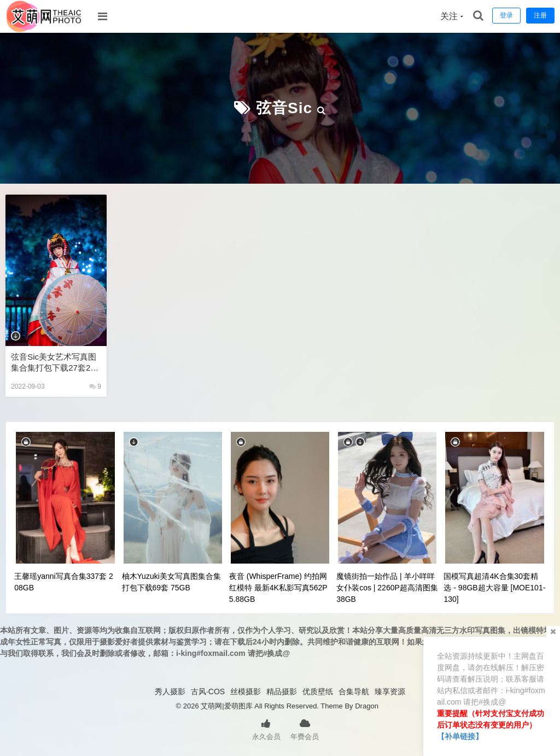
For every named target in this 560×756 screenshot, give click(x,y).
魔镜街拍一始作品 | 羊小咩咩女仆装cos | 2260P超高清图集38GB (387, 588)
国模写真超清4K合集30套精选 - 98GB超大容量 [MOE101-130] (494, 588)
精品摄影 (282, 691)
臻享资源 (390, 691)
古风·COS (208, 691)
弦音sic (284, 108)
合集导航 (354, 691)
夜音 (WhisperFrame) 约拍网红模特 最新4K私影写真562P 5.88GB (278, 588)
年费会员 (305, 729)
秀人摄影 (170, 691)
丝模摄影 (246, 691)
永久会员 (266, 729)
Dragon (367, 706)
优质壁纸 (318, 691)
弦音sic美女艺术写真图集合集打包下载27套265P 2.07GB (55, 363)
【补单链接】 (460, 736)
